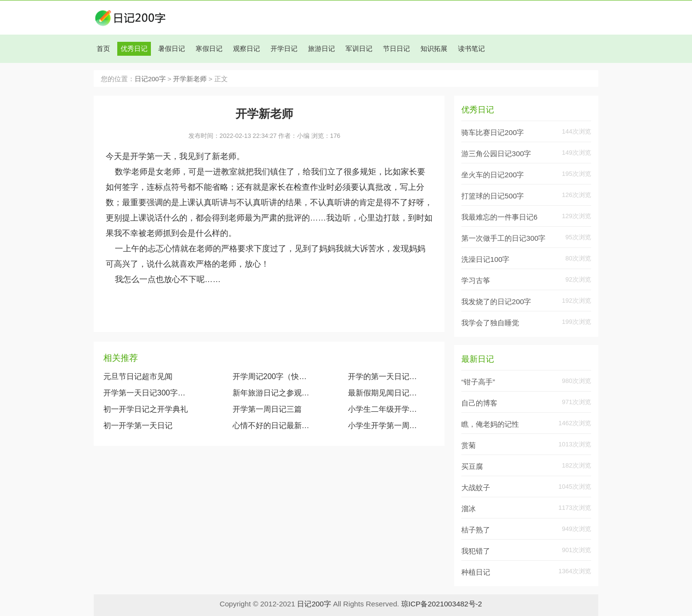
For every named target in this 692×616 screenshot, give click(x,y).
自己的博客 (479, 403)
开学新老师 (190, 79)
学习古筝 (476, 280)
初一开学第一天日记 (138, 425)
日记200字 (150, 79)
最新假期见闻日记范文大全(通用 (385, 393)
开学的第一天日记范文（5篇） (385, 376)
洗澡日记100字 (485, 259)
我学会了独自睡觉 (490, 323)
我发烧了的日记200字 (496, 302)
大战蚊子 (476, 487)
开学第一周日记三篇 (267, 409)
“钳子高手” (478, 382)
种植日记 (476, 572)
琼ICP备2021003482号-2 (442, 604)
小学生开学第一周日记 (385, 425)
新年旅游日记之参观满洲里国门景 (271, 393)
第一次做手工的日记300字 (503, 238)
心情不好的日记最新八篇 (271, 425)
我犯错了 (476, 551)
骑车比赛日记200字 (493, 132)
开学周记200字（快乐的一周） (271, 376)
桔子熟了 (476, 530)
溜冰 (469, 509)
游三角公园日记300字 (496, 154)
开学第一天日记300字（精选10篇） (147, 393)
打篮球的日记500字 (493, 196)
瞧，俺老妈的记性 (490, 424)
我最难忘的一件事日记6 (499, 217)
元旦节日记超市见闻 (138, 376)
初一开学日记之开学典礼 (146, 409)
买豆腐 (472, 466)
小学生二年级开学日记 (385, 409)
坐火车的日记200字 (493, 175)
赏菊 (469, 445)
